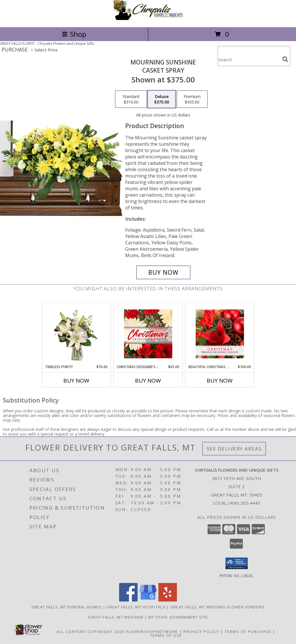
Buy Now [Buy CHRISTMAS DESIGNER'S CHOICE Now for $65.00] (148, 381)
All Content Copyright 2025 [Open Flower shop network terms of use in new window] (91, 631)
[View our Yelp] (168, 600)
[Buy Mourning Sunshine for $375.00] (163, 272)
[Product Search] (249, 60)
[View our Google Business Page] (148, 600)
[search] (285, 59)
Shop (74, 34)
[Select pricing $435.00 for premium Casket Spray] (192, 99)
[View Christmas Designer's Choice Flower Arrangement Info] (148, 334)
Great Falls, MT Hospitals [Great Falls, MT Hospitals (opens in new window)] (136, 607)
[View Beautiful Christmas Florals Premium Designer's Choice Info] (220, 334)
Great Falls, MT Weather (116, 617)
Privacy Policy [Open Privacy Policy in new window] (201, 631)
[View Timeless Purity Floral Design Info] (76, 334)
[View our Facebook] (128, 600)
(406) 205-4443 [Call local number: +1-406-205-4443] (244, 503)
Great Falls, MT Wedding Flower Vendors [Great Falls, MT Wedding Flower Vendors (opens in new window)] (217, 607)
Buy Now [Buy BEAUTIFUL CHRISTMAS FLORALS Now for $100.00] (220, 381)
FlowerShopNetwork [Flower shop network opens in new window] (152, 631)
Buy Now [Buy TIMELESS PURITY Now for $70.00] (76, 381)
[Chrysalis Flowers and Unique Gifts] (148, 19)
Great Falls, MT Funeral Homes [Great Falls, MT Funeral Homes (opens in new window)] (67, 607)
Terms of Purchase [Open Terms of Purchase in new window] (248, 631)
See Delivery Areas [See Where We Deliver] (234, 449)
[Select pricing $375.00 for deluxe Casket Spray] (162, 99)
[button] (237, 563)
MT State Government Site (178, 617)
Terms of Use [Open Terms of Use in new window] (166, 635)
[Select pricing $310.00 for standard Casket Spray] (131, 99)
